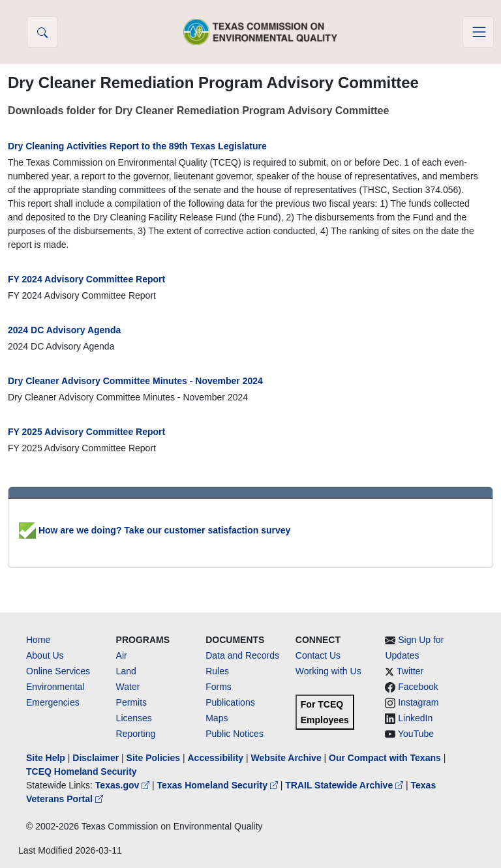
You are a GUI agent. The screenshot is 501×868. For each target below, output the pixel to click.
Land (126, 671)
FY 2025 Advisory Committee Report (86, 432)
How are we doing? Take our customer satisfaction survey (155, 530)
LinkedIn (415, 718)
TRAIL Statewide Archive (345, 785)
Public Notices (235, 734)
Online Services (58, 671)
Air (122, 655)
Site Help (46, 758)
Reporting (136, 734)
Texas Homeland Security (219, 785)
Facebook (418, 687)
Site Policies (153, 758)
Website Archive (286, 758)
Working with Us (328, 671)
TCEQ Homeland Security (82, 771)
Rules (217, 671)
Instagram (418, 702)
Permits (131, 702)
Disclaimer (96, 758)
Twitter (410, 671)
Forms (219, 687)
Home (38, 640)
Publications (230, 702)
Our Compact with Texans (385, 758)
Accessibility (217, 758)
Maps (217, 718)
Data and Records (242, 655)
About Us (45, 655)
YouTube (416, 734)
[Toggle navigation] (478, 32)
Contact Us (318, 655)
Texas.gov (124, 785)
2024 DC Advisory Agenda (64, 330)
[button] (42, 32)
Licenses (134, 718)
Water (128, 687)
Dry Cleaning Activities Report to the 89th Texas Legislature (137, 146)
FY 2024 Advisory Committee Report (86, 279)
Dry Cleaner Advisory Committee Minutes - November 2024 (135, 381)
